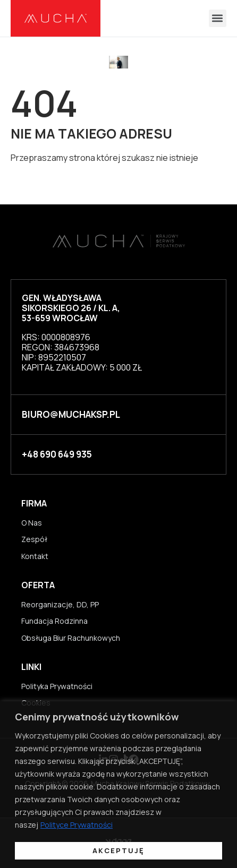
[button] (218, 18)
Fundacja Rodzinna (54, 621)
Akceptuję (118, 850)
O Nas (32, 523)
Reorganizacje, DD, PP (60, 604)
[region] (118, 785)
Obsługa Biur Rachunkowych (71, 638)
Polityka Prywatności (57, 686)
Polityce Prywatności (77, 825)
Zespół (34, 539)
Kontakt (35, 556)
